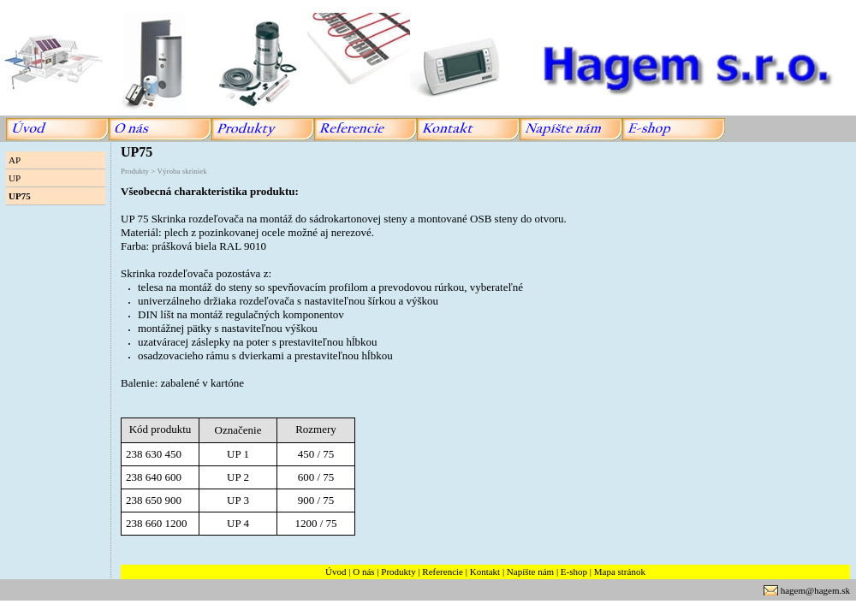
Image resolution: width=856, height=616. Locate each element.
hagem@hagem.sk (815, 590)
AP (15, 160)
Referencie (443, 572)
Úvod (336, 572)
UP (15, 178)
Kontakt (485, 572)
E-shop (574, 572)
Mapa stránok (620, 572)
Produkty (398, 572)
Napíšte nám (530, 572)
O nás (363, 572)
